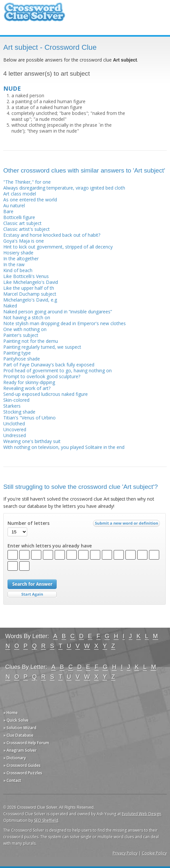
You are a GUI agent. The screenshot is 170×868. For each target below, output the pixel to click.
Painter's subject (21, 335)
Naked (10, 306)
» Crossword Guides (22, 765)
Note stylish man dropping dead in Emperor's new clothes (65, 323)
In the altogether (21, 259)
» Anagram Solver (20, 750)
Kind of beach (18, 270)
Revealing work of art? (27, 388)
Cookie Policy (154, 853)
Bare (8, 211)
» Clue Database (18, 735)
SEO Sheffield (46, 820)
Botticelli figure (19, 217)
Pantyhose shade (22, 359)
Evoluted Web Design (142, 814)
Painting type (17, 353)
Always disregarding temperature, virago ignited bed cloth (64, 188)
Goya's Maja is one (24, 241)
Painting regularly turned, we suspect (42, 347)
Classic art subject (22, 223)
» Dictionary (15, 758)
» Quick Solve (16, 720)
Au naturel (14, 205)
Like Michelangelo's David (31, 282)
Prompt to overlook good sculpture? (42, 376)
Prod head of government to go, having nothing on (57, 370)
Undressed (15, 435)
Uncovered (15, 429)
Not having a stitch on (27, 317)
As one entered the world (30, 200)
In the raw (14, 264)
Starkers (12, 406)
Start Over (32, 594)
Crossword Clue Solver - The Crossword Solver (34, 15)
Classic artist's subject (27, 229)
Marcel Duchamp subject (30, 294)
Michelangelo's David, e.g (30, 300)
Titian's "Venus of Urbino (29, 418)
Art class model (20, 194)
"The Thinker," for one (27, 182)
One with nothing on (25, 329)
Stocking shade (19, 412)
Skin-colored (16, 400)
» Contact (12, 780)
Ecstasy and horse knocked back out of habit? (52, 235)
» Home (10, 713)
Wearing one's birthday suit (32, 441)
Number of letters (28, 523)
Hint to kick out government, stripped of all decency (58, 247)
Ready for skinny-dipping (29, 382)
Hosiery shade (18, 253)
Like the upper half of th (29, 288)
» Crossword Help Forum (26, 743)
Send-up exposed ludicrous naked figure (46, 394)
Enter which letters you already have (50, 546)
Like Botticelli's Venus (26, 276)
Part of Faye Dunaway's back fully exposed (49, 365)
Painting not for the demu (31, 341)
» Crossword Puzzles (23, 773)
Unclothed (14, 424)
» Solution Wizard (20, 728)
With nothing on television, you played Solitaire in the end (64, 447)
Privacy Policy (125, 853)
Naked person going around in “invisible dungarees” (58, 312)
